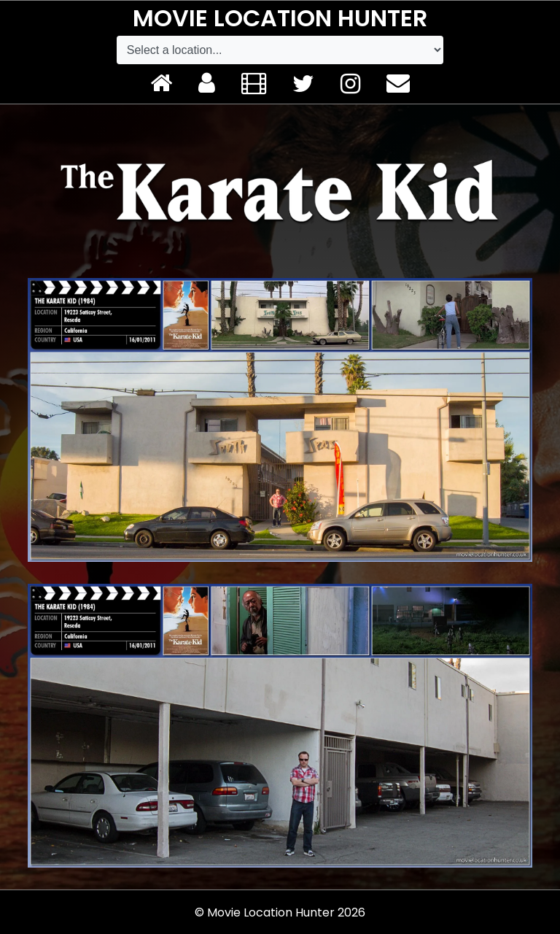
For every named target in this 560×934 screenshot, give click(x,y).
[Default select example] (280, 50)
